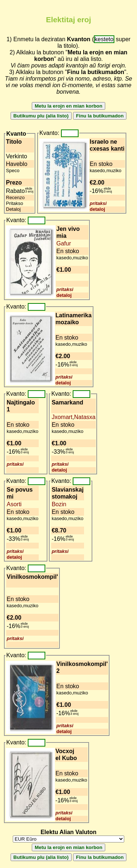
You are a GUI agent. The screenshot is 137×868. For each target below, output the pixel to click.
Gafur (64, 243)
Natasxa (85, 417)
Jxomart (62, 417)
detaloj (98, 209)
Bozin (59, 504)
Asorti (14, 504)
